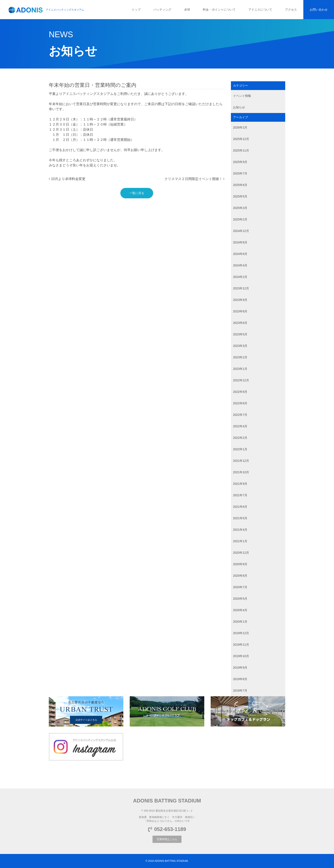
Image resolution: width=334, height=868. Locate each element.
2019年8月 (240, 679)
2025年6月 (240, 185)
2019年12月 (241, 633)
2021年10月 (241, 472)
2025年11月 (241, 150)
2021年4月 (240, 530)
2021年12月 (241, 461)
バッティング (162, 10)
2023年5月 (240, 334)
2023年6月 (240, 323)
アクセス (291, 10)
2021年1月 (240, 541)
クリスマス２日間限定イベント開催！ (194, 179)
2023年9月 (240, 300)
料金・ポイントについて (219, 10)
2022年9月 (240, 392)
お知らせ (239, 107)
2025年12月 (241, 139)
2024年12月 (241, 231)
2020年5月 (240, 599)
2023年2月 (240, 357)
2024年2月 (240, 277)
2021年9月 (240, 484)
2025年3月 (240, 208)
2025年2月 (240, 219)
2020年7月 (240, 587)
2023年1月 (240, 369)
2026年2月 (240, 127)
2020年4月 (240, 610)
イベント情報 (242, 96)
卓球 (187, 10)
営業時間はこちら (167, 839)
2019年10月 (241, 656)
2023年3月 (240, 346)
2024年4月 (240, 265)
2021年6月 (240, 507)
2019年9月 (240, 668)
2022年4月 (240, 426)
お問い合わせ (319, 10)
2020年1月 (240, 622)
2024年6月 (240, 254)
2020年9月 (240, 564)
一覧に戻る (137, 193)
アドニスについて (260, 10)
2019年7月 (240, 691)
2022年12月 (241, 380)
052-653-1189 (167, 829)
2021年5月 (240, 518)
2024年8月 (240, 242)
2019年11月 (241, 645)
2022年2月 (240, 438)
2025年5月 (240, 196)
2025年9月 (240, 162)
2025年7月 (240, 173)
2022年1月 (240, 449)
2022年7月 (240, 415)
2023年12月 (241, 288)
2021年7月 (240, 495)
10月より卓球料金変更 (67, 179)
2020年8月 (240, 576)
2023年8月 (240, 311)
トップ (136, 10)
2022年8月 (240, 403)
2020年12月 (241, 553)
